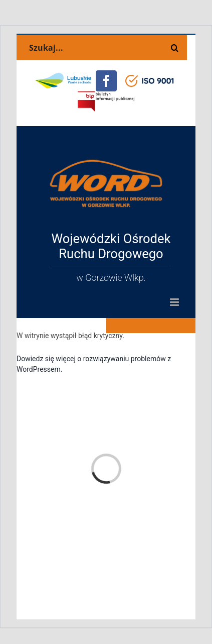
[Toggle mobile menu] (175, 302)
